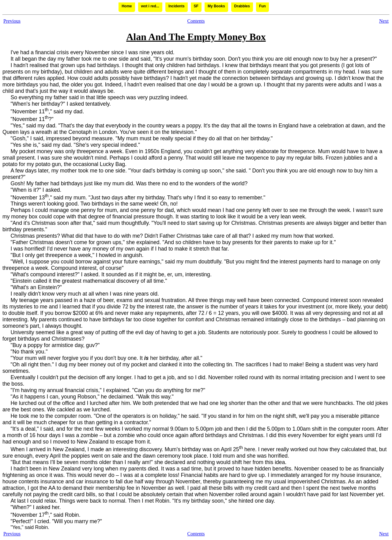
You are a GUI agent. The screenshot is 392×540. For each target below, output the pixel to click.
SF (196, 6)
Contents (196, 21)
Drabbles (242, 6)
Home (127, 6)
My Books (216, 6)
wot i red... (150, 6)
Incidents (177, 6)
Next (384, 21)
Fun (262, 6)
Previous (12, 21)
